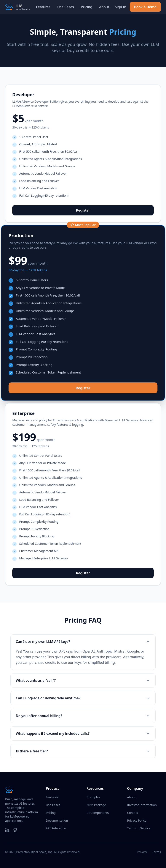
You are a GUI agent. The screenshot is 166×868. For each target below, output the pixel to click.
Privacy (142, 852)
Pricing (87, 7)
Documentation (57, 820)
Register (83, 210)
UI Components (98, 813)
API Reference (56, 828)
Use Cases (66, 7)
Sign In (121, 7)
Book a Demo (145, 7)
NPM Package (96, 805)
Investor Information (142, 805)
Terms (156, 852)
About (104, 7)
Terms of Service (139, 828)
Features (43, 7)
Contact (133, 813)
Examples (93, 797)
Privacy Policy (137, 820)
